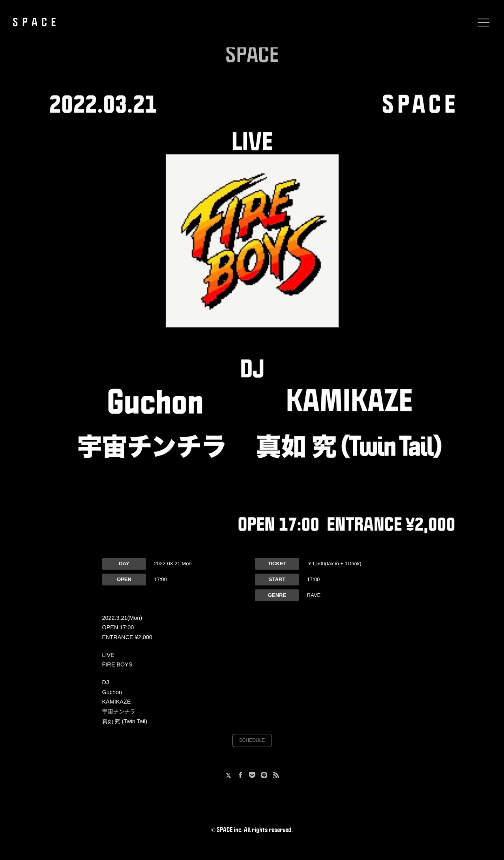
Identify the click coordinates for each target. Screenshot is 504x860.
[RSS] (276, 776)
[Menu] (482, 23)
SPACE (36, 23)
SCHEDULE (252, 740)
